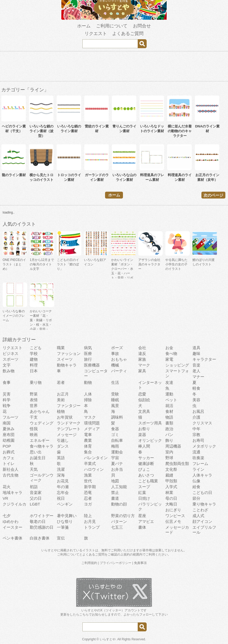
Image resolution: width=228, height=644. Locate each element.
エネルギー (40, 440)
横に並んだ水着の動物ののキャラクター (180, 131)
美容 (196, 400)
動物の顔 (119, 504)
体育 (88, 446)
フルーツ (11, 417)
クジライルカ (14, 504)
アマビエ (146, 521)
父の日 (36, 498)
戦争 (7, 406)
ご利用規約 (89, 563)
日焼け (144, 498)
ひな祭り (65, 521)
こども (36, 348)
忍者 (88, 498)
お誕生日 (38, 458)
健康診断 (146, 464)
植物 (61, 411)
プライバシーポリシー (116, 563)
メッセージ (67, 435)
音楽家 (36, 492)
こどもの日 (202, 492)
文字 (7, 365)
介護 (196, 417)
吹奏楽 (198, 458)
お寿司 (198, 440)
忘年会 (63, 492)
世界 (34, 406)
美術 (61, 400)
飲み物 (9, 371)
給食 (196, 487)
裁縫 (169, 475)
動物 (88, 382)
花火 (7, 487)
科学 (7, 400)
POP (7, 446)
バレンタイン (96, 458)
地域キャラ (13, 492)
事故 (115, 353)
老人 (196, 371)
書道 (115, 498)
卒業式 (90, 464)
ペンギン (65, 504)
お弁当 (117, 469)
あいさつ (146, 475)
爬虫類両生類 (177, 464)
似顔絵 (144, 400)
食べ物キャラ (42, 446)
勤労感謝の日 (42, 527)
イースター (13, 527)
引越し (63, 440)
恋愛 (142, 394)
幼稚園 (9, 440)
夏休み (9, 429)
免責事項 (140, 563)
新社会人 (11, 469)
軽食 (196, 388)
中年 (196, 429)
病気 (88, 348)
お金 (169, 348)
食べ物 (171, 353)
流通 (196, 452)
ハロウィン (94, 469)
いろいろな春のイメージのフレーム (14, 316)
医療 (88, 353)
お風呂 (198, 411)
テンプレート (69, 429)
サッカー (146, 458)
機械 (115, 365)
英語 (61, 458)
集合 (88, 452)
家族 (142, 359)
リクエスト (96, 34)
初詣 (34, 487)
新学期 (90, 487)
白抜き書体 (40, 538)
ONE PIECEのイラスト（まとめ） (14, 264)
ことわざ (200, 510)
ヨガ (88, 504)
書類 (169, 423)
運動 (169, 394)
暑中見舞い (67, 516)
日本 (34, 371)
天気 (34, 469)
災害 (7, 394)
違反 (142, 353)
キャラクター (204, 359)
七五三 (117, 527)
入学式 (171, 487)
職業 (61, 348)
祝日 (61, 498)
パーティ (119, 371)
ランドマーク (69, 423)
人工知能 (119, 487)
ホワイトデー (42, 516)
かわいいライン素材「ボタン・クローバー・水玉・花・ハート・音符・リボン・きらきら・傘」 (122, 273)
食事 (7, 382)
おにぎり (173, 510)
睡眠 (115, 400)
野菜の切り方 (123, 516)
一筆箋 (63, 527)
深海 (61, 475)
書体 (142, 527)
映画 (34, 435)
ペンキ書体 (13, 538)
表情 (34, 400)
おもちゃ (119, 359)
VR (5, 498)
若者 (61, 382)
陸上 (88, 516)
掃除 (88, 400)
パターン (119, 521)
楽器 (142, 435)
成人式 (198, 516)
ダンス (63, 446)
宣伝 (61, 538)
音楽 (196, 365)
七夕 (7, 516)
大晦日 (171, 504)
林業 (169, 492)
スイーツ (65, 359)
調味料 (117, 417)
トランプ (92, 527)
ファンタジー (69, 406)
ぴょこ (144, 469)
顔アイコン (202, 521)
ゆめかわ (11, 521)
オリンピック (150, 440)
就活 (169, 406)
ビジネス (11, 353)
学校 (34, 353)
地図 (115, 481)
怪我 (34, 429)
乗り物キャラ (204, 504)
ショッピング (177, 365)
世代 (88, 481)
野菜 (34, 394)
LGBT (35, 504)
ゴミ (115, 435)
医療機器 (92, 365)
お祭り (144, 429)
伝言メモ (173, 521)
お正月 (63, 394)
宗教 (196, 435)
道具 (196, 348)
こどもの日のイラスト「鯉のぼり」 (68, 264)
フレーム (200, 464)
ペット (171, 400)
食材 (169, 411)
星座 (142, 516)
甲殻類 (171, 481)
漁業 (88, 475)
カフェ (9, 458)
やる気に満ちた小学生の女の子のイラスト (176, 264)
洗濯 (61, 469)
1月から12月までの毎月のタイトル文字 (42, 264)
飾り (169, 440)
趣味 (196, 353)
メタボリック (204, 446)
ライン (198, 469)
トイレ (9, 464)
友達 (169, 382)
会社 (142, 348)
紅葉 (142, 492)
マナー (198, 377)
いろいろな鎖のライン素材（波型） (41, 131)
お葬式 (9, 452)
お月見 (90, 521)
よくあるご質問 (128, 34)
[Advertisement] (114, 67)
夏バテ (117, 464)
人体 (88, 394)
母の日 (171, 498)
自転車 (117, 440)
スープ (144, 487)
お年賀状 (65, 417)
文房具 (144, 411)
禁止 (115, 492)
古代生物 (11, 475)
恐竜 (88, 492)
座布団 (9, 435)
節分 (196, 498)
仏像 (196, 481)
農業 (88, 440)
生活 (115, 382)
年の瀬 (63, 487)
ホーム (84, 26)
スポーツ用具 (150, 423)
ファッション (69, 353)
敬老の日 (38, 521)
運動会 (117, 452)
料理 (34, 365)
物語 (169, 417)
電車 (88, 435)
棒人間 (144, 446)
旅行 (88, 359)
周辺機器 (173, 446)
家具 (142, 371)
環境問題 (92, 423)
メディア (92, 429)
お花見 (63, 481)
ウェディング (42, 423)
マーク (144, 365)
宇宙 (115, 458)
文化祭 (171, 469)
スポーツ (11, 359)
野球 (169, 458)
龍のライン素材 (14, 175)
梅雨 (115, 446)
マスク (90, 417)
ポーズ (117, 348)
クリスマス (202, 423)
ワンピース (175, 516)
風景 (115, 406)
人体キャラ (202, 475)
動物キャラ (67, 365)
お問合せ (142, 26)
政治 (169, 429)
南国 (7, 423)
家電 (169, 359)
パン (169, 435)
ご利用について (112, 26)
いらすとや (108, 639)
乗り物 (36, 382)
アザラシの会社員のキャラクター (149, 264)
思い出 (36, 452)
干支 (34, 417)
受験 (115, 394)
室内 (169, 452)
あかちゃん (40, 411)
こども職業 (148, 481)
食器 (115, 429)
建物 (34, 359)
